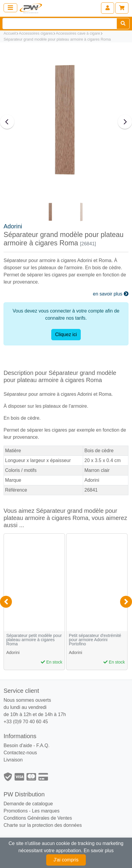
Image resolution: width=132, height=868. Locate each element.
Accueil (10, 33)
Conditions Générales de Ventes (38, 818)
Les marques (46, 811)
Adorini (13, 226)
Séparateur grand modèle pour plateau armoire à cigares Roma (57, 39)
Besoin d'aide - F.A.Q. (27, 745)
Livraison (13, 760)
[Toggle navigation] (10, 8)
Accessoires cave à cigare (78, 33)
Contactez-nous (20, 753)
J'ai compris (66, 860)
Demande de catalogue (28, 804)
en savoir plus (111, 294)
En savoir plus (99, 851)
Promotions (16, 811)
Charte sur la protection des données (43, 825)
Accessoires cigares (36, 33)
